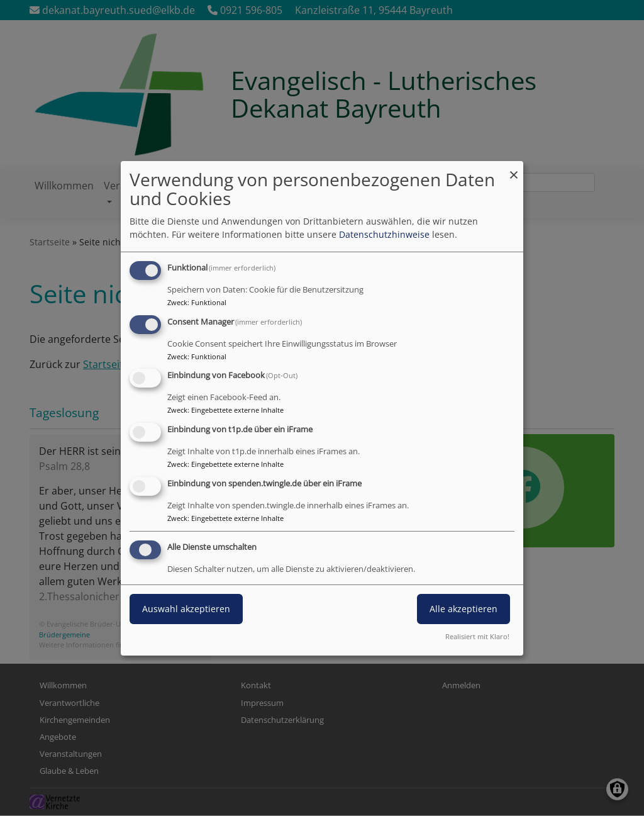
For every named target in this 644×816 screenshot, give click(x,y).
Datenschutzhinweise (384, 234)
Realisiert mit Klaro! (477, 636)
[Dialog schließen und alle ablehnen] (514, 168)
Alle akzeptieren (464, 609)
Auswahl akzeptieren (186, 609)
